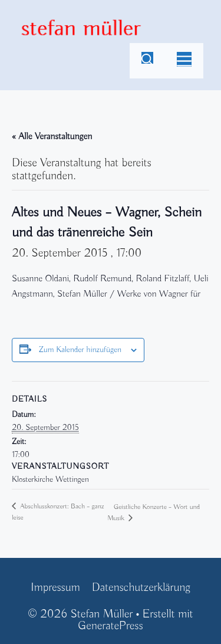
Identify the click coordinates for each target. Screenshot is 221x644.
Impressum (55, 588)
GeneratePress (110, 626)
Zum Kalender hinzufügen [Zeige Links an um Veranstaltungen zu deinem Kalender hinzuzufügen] (80, 350)
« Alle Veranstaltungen (52, 137)
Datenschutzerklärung (141, 588)
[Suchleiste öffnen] (147, 61)
